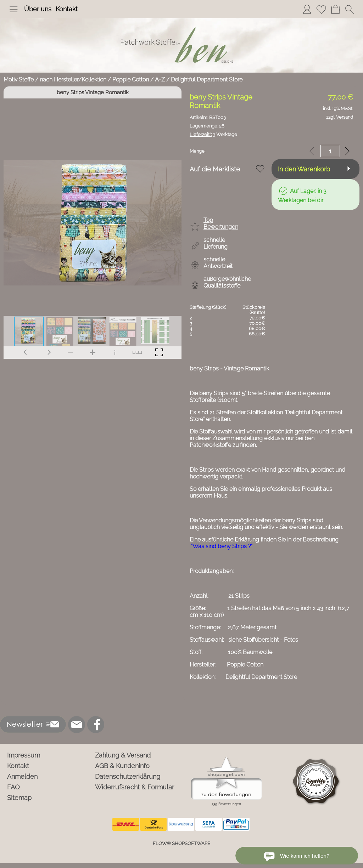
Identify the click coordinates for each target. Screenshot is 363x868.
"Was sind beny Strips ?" (222, 546)
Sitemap (19, 798)
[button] (13, 9)
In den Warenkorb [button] (304, 169)
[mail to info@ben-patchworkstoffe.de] (77, 725)
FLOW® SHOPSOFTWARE (181, 843)
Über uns (38, 9)
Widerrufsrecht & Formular (135, 787)
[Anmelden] (307, 9)
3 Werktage (213, 134)
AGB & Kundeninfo (122, 766)
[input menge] (330, 151)
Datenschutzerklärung (128, 776)
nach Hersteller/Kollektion (73, 80)
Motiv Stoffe (19, 80)
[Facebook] (96, 725)
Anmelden (22, 776)
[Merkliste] (321, 9)
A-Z (160, 80)
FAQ (13, 787)
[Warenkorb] (335, 9)
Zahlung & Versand (123, 755)
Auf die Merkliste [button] (215, 169)
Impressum (24, 755)
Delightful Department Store (207, 80)
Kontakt (67, 9)
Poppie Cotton (131, 80)
